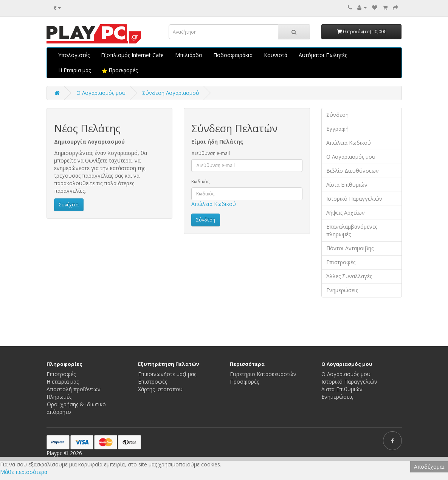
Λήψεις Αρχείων (346, 213)
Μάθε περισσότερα (24, 472)
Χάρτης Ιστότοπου (160, 389)
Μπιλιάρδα (188, 55)
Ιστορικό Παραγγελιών (354, 199)
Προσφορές (120, 70)
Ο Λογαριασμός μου (351, 157)
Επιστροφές (341, 262)
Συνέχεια (69, 205)
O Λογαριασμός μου (101, 93)
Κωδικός (200, 182)
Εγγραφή (337, 129)
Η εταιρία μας (63, 382)
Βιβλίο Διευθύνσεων (353, 171)
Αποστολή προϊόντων (74, 389)
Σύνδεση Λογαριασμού (171, 93)
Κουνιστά (276, 55)
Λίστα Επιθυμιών (347, 185)
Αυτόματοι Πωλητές (323, 55)
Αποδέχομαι (429, 467)
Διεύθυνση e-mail (211, 153)
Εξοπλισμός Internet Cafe (132, 55)
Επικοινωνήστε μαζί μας (167, 374)
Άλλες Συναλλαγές (349, 276)
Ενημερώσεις (342, 290)
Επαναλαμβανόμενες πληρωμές (352, 230)
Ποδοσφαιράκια (233, 55)
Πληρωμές (59, 397)
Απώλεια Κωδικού (214, 204)
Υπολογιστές (74, 55)
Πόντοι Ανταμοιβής (350, 248)
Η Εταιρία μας (74, 70)
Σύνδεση (337, 115)
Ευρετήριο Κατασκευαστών (263, 374)
